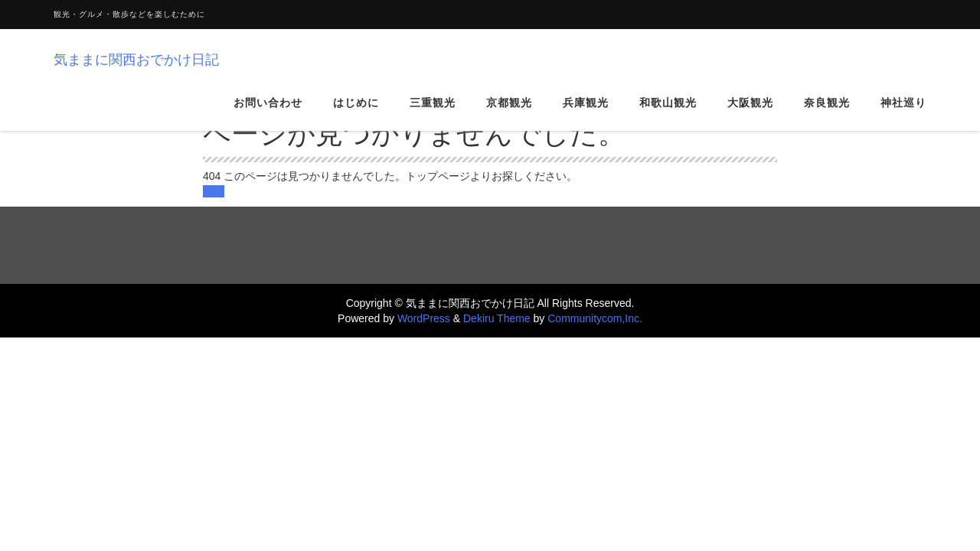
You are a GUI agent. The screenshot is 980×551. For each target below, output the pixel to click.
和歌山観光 (668, 114)
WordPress (424, 318)
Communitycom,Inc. (595, 318)
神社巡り (903, 114)
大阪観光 (750, 114)
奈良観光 (827, 114)
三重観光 (433, 114)
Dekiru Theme (497, 318)
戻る (214, 191)
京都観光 (509, 114)
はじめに (356, 114)
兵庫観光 (586, 114)
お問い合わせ (268, 114)
